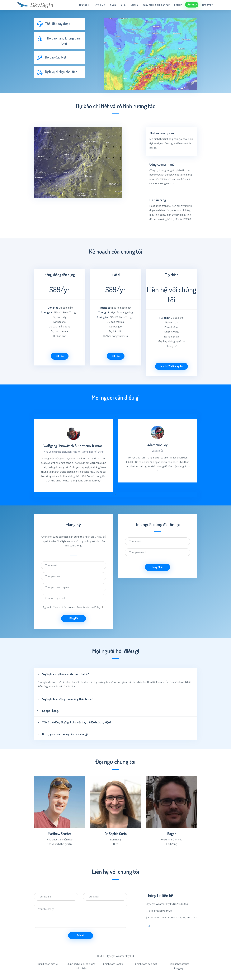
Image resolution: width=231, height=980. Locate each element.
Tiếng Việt (207, 5)
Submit (81, 935)
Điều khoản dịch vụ (48, 964)
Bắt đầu (60, 356)
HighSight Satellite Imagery (179, 966)
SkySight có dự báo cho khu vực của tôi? (63, 674)
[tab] (60, 24)
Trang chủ (85, 5)
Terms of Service (62, 607)
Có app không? (48, 711)
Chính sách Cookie (113, 964)
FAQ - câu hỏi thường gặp (156, 5)
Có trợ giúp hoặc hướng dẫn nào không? (63, 734)
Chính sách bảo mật (146, 964)
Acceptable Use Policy (89, 607)
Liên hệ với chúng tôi (171, 366)
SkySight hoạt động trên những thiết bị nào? (65, 699)
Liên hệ (178, 5)
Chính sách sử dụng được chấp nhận (81, 966)
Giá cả (113, 5)
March (56, 472)
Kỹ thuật (100, 5)
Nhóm (123, 5)
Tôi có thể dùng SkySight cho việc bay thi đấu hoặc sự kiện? (74, 722)
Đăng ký (74, 618)
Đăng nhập (192, 5)
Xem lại (135, 5)
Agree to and (72, 607)
